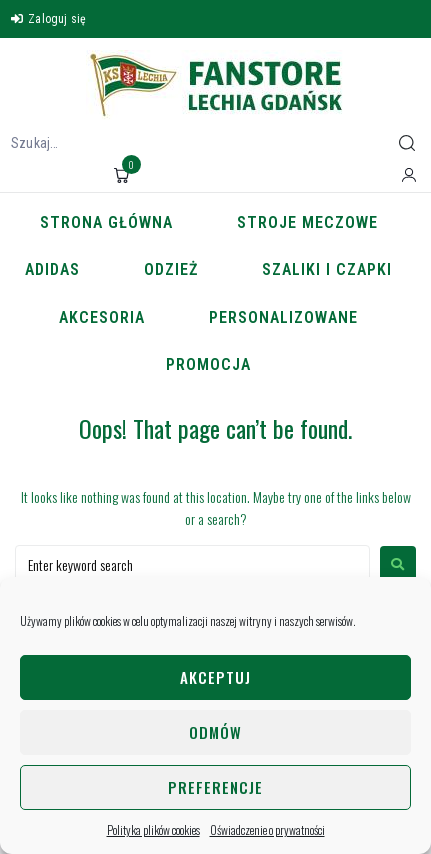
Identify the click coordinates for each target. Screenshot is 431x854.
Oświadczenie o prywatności (267, 829)
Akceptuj (215, 677)
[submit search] (407, 143)
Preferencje (215, 787)
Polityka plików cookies (153, 829)
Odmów (215, 732)
